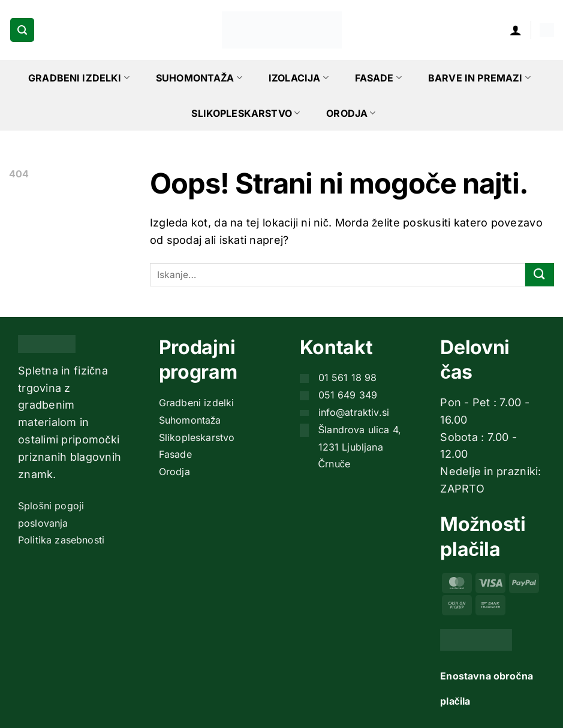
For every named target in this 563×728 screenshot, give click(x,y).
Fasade (378, 78)
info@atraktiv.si (354, 412)
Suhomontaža (199, 78)
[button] (22, 30)
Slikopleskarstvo (246, 113)
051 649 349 (348, 395)
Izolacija (299, 78)
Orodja (351, 113)
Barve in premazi (479, 78)
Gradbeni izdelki (79, 78)
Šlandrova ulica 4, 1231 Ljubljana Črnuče (360, 447)
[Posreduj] (540, 275)
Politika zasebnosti (61, 540)
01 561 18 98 (348, 377)
